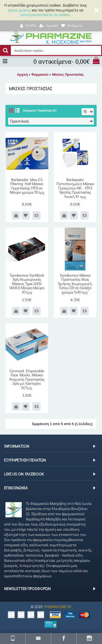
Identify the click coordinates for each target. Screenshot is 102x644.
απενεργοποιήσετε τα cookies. (46, 15)
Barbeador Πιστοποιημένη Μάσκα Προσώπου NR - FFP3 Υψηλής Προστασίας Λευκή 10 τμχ (75, 188)
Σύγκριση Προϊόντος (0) (40, 110)
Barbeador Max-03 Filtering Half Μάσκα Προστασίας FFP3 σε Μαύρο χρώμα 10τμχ (27, 186)
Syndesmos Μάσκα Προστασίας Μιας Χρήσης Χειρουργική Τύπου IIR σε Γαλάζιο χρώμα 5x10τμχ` (75, 284)
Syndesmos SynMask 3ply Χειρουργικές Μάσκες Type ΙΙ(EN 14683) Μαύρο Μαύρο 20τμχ (27, 284)
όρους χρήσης (20, 10)
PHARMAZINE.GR (58, 607)
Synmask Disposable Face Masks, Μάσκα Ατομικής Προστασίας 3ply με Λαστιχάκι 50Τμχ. (27, 379)
